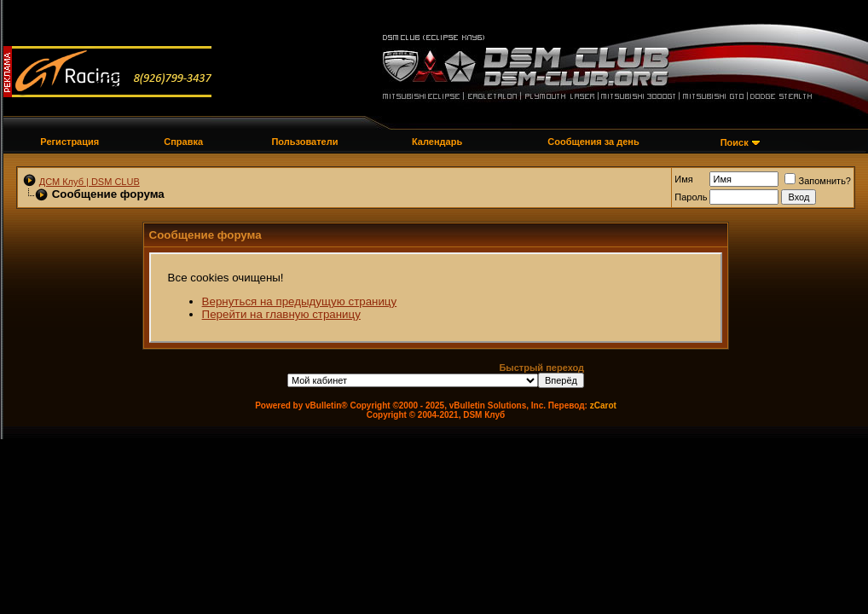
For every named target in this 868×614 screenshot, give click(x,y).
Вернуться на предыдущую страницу (300, 301)
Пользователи (304, 142)
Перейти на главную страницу (281, 314)
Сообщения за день (593, 142)
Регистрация (69, 142)
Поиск (735, 142)
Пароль (691, 197)
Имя (683, 179)
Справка (183, 142)
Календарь (437, 142)
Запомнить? (818, 181)
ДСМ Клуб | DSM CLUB (90, 182)
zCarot (603, 405)
